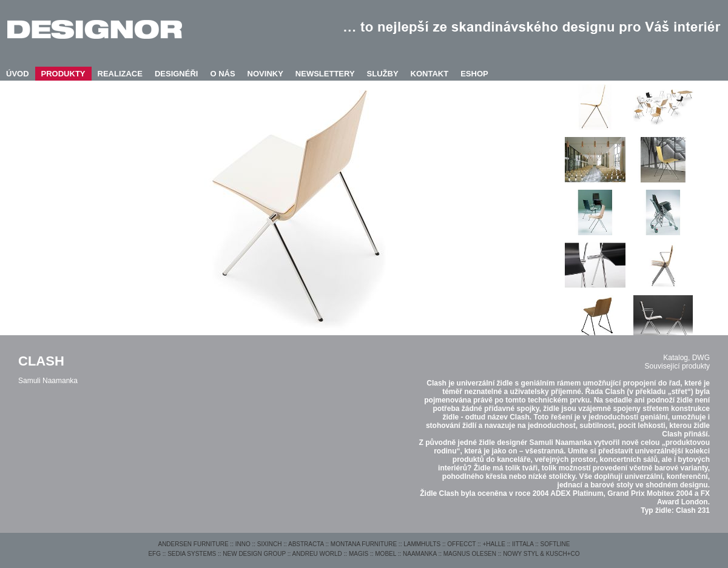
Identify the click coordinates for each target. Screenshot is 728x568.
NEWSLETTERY (325, 74)
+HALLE (494, 544)
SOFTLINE (555, 544)
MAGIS (359, 554)
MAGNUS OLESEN (470, 554)
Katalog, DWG (686, 358)
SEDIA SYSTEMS (192, 554)
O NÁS (222, 74)
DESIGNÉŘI (177, 74)
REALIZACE (120, 74)
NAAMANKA (420, 554)
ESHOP (474, 74)
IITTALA (523, 544)
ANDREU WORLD (317, 554)
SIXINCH (270, 544)
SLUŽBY (383, 74)
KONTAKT (430, 74)
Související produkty (677, 366)
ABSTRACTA (306, 544)
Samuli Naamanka (48, 381)
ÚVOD (18, 74)
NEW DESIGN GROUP (254, 554)
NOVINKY (265, 74)
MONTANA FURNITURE (364, 544)
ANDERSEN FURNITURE (193, 544)
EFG (154, 554)
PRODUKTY (63, 74)
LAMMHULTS (422, 544)
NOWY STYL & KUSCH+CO (541, 554)
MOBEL (386, 554)
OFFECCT (461, 544)
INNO (243, 544)
